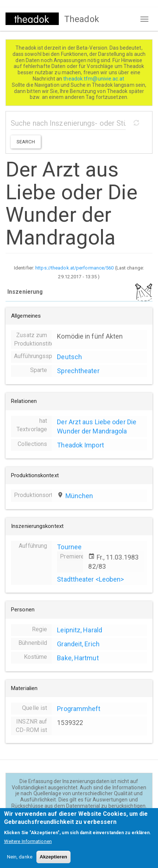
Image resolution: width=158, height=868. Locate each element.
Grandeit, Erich (78, 644)
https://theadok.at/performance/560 (74, 268)
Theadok (82, 19)
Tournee (69, 547)
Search (26, 142)
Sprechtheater (78, 371)
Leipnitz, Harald (80, 630)
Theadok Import (80, 445)
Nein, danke (20, 863)
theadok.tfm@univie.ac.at (94, 79)
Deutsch (69, 357)
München (79, 496)
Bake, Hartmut (78, 658)
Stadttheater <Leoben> (90, 579)
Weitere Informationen (28, 847)
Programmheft (79, 709)
